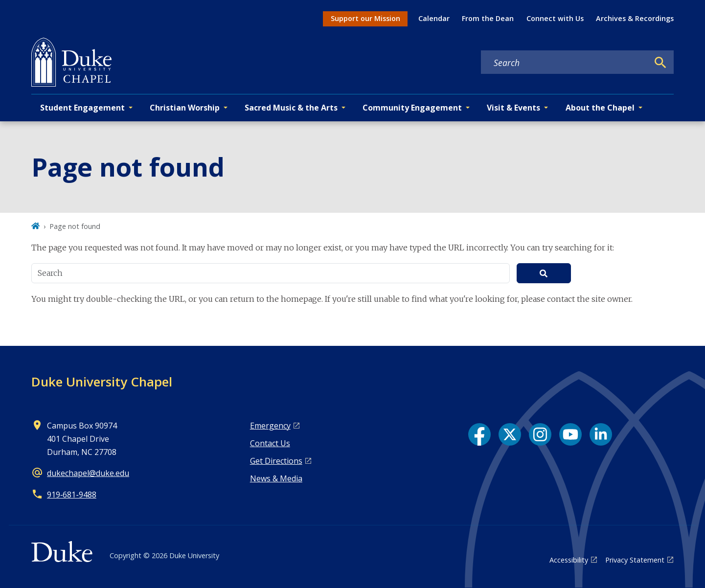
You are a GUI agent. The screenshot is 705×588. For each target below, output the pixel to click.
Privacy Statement (635, 560)
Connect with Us (555, 18)
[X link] (510, 434)
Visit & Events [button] (513, 108)
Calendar (434, 18)
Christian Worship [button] (185, 108)
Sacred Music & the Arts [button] (291, 108)
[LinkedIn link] (601, 434)
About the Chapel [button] (600, 108)
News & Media (276, 478)
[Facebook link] (479, 434)
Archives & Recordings (635, 18)
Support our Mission (365, 18)
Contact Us (270, 443)
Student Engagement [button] (82, 108)
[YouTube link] (570, 434)
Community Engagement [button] (412, 108)
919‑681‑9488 (72, 495)
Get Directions (276, 461)
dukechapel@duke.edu (88, 473)
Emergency (270, 426)
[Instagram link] (540, 434)
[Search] (660, 63)
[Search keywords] (565, 63)
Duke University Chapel (102, 382)
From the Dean (488, 18)
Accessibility (569, 560)
